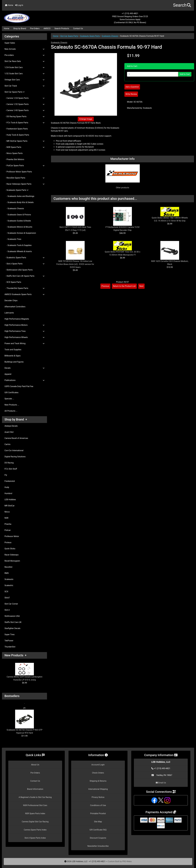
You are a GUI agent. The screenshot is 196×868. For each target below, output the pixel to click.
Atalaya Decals (11, 426)
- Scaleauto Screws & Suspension (20, 233)
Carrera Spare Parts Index (35, 830)
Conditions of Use (98, 805)
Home (9, 5)
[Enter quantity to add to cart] (153, 74)
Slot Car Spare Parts (69, 36)
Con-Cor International (14, 450)
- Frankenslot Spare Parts (16, 129)
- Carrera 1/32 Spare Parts (24, 104)
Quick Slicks (10, 549)
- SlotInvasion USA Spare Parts (19, 270)
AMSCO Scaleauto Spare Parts (24, 294)
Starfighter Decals (12, 628)
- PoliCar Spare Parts (24, 166)
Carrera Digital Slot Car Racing (35, 822)
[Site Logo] (34, 17)
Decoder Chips (11, 300)
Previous (105, 286)
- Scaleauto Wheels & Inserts (18, 251)
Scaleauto (9, 579)
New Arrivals (24, 49)
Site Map (98, 822)
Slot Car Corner (11, 604)
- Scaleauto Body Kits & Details (19, 202)
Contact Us (78, 28)
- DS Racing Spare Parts (24, 116)
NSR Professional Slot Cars (35, 805)
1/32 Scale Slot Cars (24, 74)
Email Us (161, 783)
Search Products (62, 28)
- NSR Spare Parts (24, 147)
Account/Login (98, 765)
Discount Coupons (98, 838)
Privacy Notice (98, 797)
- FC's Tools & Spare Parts (24, 123)
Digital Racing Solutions (15, 457)
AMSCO (47, 28)
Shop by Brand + (16, 419)
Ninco (7, 512)
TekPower (9, 641)
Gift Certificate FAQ (98, 830)
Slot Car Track (24, 86)
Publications (24, 380)
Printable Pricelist (98, 813)
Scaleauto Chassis (110, 36)
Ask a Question (132, 87)
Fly (6, 475)
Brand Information (35, 789)
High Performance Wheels (24, 337)
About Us (35, 765)
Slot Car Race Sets (24, 61)
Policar (8, 530)
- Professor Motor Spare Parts (18, 172)
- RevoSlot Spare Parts (24, 178)
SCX (6, 592)
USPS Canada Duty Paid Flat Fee (19, 386)
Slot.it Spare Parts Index (35, 838)
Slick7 (7, 598)
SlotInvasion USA (12, 616)
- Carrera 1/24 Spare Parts (24, 98)
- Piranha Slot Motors (14, 159)
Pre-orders (24, 55)
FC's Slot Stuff (11, 469)
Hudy (7, 487)
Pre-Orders (35, 28)
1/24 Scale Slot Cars (24, 67)
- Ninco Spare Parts (14, 153)
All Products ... (11, 411)
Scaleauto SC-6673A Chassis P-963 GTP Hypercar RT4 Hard (24, 722)
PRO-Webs (127, 861)
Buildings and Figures (14, 362)
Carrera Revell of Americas (16, 438)
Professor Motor (12, 536)
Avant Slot (9, 432)
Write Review (131, 94)
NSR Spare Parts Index (35, 813)
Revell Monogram (12, 561)
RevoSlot (8, 567)
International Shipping (98, 789)
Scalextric (9, 585)
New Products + (15, 655)
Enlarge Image (86, 119)
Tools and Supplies (13, 350)
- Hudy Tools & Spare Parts (17, 135)
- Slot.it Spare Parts (24, 264)
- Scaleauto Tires (13, 239)
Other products (122, 188)
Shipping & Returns (98, 781)
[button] (182, 5)
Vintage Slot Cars (24, 80)
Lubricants (9, 313)
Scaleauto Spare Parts (90, 36)
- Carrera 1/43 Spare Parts (24, 110)
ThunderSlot (10, 647)
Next (141, 286)
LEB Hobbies (10, 500)
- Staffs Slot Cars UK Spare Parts (24, 276)
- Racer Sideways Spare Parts (24, 184)
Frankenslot (10, 481)
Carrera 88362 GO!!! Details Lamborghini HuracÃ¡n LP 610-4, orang (24, 672)
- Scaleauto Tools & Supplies (18, 245)
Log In (19, 5)
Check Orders (98, 773)
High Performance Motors (24, 325)
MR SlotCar (9, 506)
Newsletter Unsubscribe (98, 846)
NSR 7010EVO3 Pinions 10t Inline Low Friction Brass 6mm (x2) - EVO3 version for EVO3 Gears (75, 264)
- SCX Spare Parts (13, 282)
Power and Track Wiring (24, 343)
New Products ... (12, 405)
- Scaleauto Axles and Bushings (19, 196)
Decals (24, 368)
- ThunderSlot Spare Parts (24, 288)
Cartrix (7, 444)
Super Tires (9, 634)
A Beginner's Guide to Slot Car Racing (35, 797)
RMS (7, 573)
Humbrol (8, 493)
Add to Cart (185, 74)
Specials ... (9, 399)
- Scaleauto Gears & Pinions (18, 215)
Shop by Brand (20, 28)
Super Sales (10, 43)
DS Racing (9, 463)
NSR (6, 518)
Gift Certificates (11, 393)
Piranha (8, 524)
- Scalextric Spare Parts (24, 258)
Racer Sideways (11, 555)
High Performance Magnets (17, 319)
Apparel (8, 374)
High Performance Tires (24, 331)
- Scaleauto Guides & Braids (18, 221)
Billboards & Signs (12, 356)
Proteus (8, 542)
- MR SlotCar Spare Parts (24, 141)
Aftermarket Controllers (15, 307)
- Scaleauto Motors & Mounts (18, 227)
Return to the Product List (124, 286)
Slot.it (7, 610)
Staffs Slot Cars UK (13, 622)
